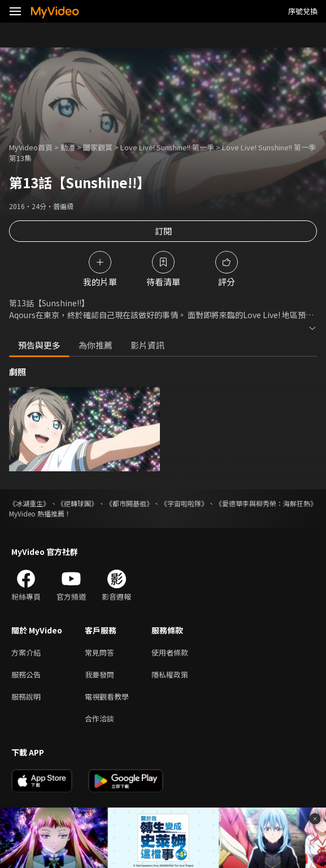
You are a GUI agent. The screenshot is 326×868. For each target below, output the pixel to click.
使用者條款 (170, 652)
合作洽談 (99, 719)
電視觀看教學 (107, 696)
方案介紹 (26, 652)
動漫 (68, 147)
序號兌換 (303, 11)
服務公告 (26, 674)
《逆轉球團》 (77, 503)
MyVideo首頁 (31, 147)
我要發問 (99, 674)
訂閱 (163, 231)
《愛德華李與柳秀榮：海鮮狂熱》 (266, 503)
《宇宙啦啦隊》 (184, 503)
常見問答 (99, 652)
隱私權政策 (170, 674)
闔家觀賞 (98, 147)
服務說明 (26, 696)
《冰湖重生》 (29, 503)
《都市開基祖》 (129, 503)
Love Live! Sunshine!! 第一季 (167, 147)
